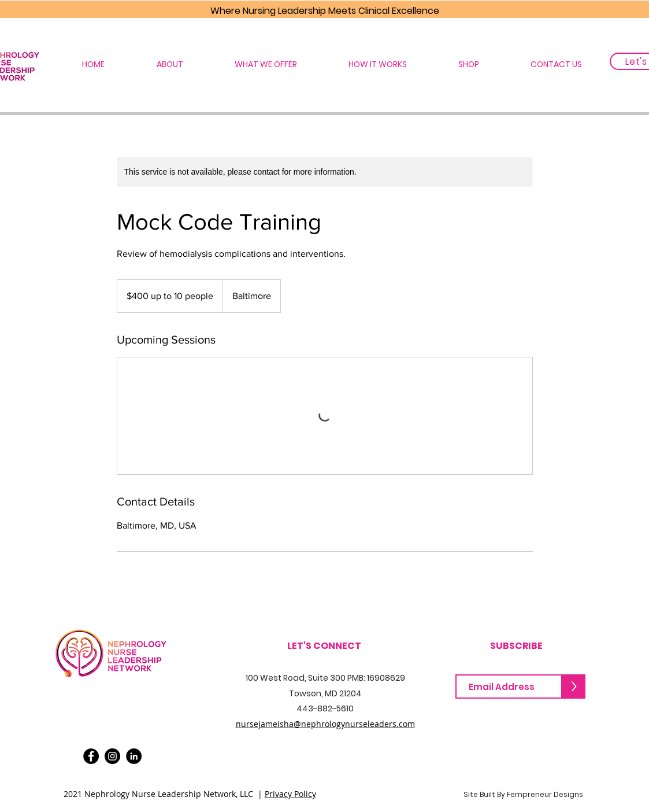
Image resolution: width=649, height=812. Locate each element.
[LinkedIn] (134, 756)
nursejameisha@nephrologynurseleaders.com (325, 724)
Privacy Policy (290, 794)
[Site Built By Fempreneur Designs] (524, 795)
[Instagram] (112, 756)
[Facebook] (91, 756)
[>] (574, 686)
